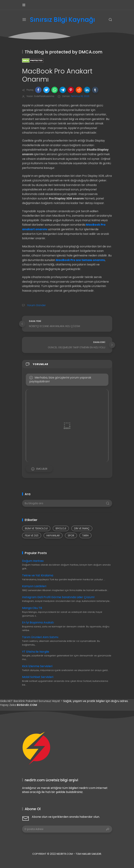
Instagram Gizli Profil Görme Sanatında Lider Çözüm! (58, 597)
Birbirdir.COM (27, 705)
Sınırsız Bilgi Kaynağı (62, 20)
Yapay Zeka (8, 705)
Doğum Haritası (33, 561)
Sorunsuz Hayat (49, 701)
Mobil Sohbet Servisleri (38, 677)
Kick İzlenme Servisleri (37, 666)
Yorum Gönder (36, 305)
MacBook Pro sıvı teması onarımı (80, 260)
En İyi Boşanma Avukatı (38, 622)
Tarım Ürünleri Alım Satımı (40, 637)
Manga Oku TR (32, 608)
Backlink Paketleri (26, 701)
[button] (38, 90)
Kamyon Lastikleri (34, 586)
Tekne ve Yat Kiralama (38, 575)
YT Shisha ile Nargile (36, 652)
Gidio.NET (7, 701)
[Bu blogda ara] (67, 503)
